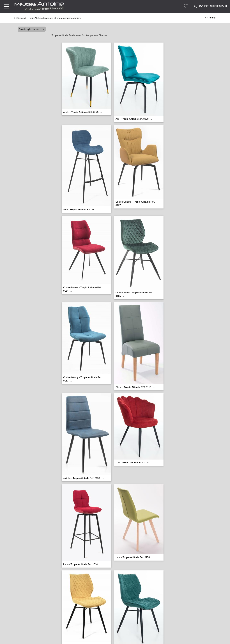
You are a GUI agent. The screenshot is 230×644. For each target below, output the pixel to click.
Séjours (21, 18)
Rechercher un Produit (211, 6)
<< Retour (210, 18)
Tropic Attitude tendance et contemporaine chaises (54, 18)
